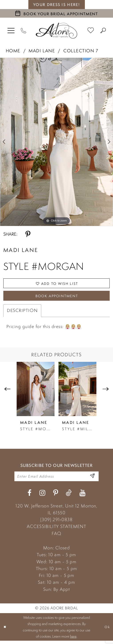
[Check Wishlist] (91, 31)
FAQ (56, 537)
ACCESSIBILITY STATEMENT (56, 530)
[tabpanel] (56, 142)
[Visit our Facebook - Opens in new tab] (29, 496)
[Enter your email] (56, 479)
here (73, 640)
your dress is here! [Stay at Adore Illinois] (56, 5)
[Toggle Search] (103, 31)
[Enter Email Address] (92, 479)
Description (22, 313)
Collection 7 (81, 51)
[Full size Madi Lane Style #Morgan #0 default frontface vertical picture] (56, 142)
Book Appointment (57, 298)
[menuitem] (11, 31)
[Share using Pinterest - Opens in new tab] (28, 234)
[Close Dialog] (5, 630)
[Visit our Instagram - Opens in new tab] (42, 496)
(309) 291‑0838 (56, 523)
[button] (11, 31)
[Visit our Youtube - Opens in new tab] (83, 496)
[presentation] (36, 391)
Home (13, 51)
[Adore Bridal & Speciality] (56, 31)
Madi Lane (42, 51)
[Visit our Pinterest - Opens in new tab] (56, 496)
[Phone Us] (24, 31)
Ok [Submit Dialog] (107, 630)
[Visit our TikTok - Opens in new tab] (69, 496)
